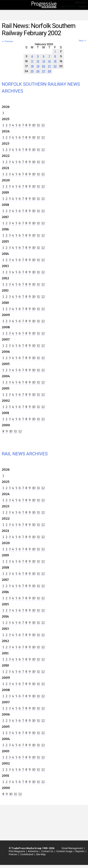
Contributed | (27, 854)
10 (34, 125)
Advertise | (33, 851)
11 (38, 125)
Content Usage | (65, 851)
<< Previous (7, 41)
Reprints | (80, 851)
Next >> (83, 41)
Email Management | (73, 848)
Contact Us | (48, 851)
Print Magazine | (17, 851)
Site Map (41, 854)
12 (43, 125)
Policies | (13, 854)
